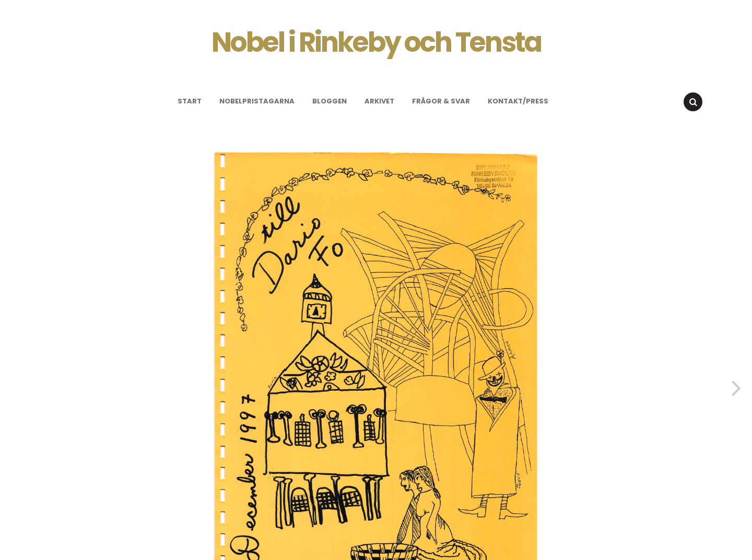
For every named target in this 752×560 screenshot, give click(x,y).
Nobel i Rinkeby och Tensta (376, 42)
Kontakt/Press (518, 101)
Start (190, 101)
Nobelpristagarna (257, 101)
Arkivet (379, 101)
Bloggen (330, 101)
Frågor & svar (441, 101)
